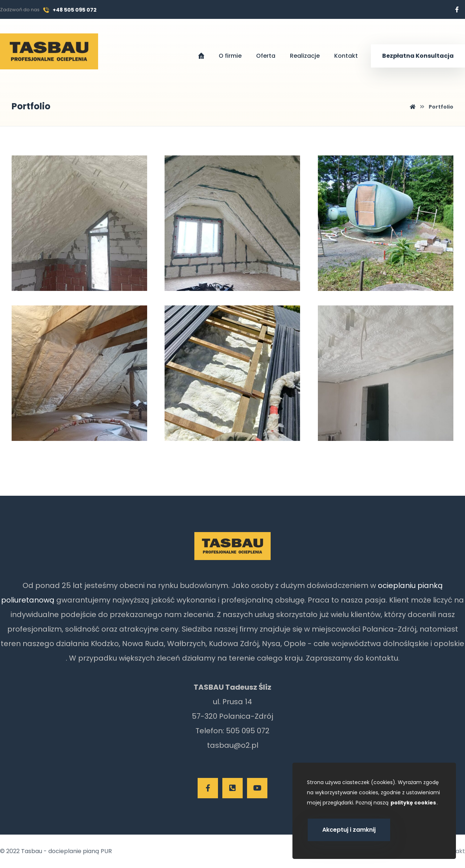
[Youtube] (257, 788)
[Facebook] (457, 9)
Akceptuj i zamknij (349, 830)
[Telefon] (232, 788)
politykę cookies (413, 803)
